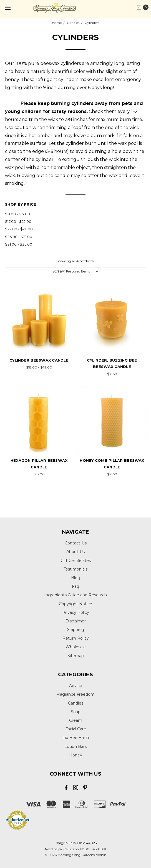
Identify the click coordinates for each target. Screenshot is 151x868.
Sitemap (76, 656)
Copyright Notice (75, 604)
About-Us (75, 552)
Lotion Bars (75, 746)
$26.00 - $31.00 (19, 237)
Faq (75, 586)
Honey (76, 755)
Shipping (76, 630)
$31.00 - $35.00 (19, 244)
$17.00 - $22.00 (18, 221)
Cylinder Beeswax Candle (39, 360)
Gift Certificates (76, 561)
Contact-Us (76, 543)
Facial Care (76, 729)
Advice (76, 686)
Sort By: (59, 271)
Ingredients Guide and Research (75, 595)
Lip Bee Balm (76, 738)
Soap (76, 712)
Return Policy (76, 638)
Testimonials (75, 569)
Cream (76, 720)
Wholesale (76, 647)
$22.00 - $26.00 (19, 229)
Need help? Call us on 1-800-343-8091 (75, 849)
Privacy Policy (76, 612)
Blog (76, 578)
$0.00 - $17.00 (17, 214)
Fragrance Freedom (75, 694)
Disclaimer (76, 621)
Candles (76, 703)
